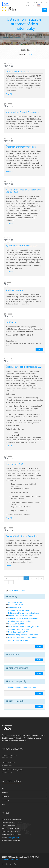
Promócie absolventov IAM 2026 (20, 616)
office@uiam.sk (13, 838)
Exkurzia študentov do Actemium (22, 536)
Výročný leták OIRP (17, 590)
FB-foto (8, 566)
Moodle (44, 2)
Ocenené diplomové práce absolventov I (23, 618)
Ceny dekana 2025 (15, 464)
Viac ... (39, 350)
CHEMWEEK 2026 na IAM (18, 72)
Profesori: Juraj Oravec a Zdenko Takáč (23, 635)
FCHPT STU (6, 800)
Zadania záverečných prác (18, 640)
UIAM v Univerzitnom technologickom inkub (25, 627)
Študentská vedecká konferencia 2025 (24, 367)
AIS (37, 2)
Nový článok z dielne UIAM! (19, 632)
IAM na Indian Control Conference (22, 112)
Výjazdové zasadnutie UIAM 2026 (22, 246)
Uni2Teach (11, 322)
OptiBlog (31, 5)
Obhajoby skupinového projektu (20, 621)
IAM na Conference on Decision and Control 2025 (23, 191)
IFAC (4, 804)
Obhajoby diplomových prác (19, 629)
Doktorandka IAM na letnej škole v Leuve (24, 613)
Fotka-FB (9, 171)
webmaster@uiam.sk (10, 860)
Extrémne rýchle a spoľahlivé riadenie (22, 637)
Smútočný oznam (14, 290)
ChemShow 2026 (15, 608)
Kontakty (30, 2)
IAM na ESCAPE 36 (16, 605)
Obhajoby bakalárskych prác (19, 610)
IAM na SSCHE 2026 (16, 624)
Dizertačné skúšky (15, 602)
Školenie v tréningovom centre (21, 147)
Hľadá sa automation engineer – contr (22, 687)
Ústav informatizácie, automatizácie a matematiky (25, 24)
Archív (29, 54)
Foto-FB (9, 94)
